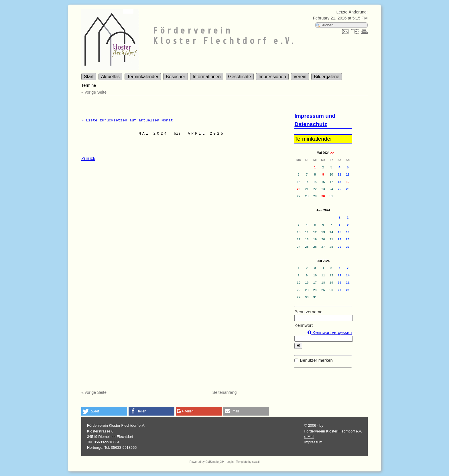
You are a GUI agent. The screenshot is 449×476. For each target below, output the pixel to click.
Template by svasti (248, 462)
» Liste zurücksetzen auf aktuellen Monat (127, 120)
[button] (104, 411)
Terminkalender (143, 77)
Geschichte (240, 77)
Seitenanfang (225, 392)
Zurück (88, 159)
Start (89, 77)
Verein (300, 77)
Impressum (313, 442)
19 (348, 182)
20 (299, 189)
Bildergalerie (327, 77)
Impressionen (272, 77)
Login (230, 462)
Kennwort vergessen (330, 332)
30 (323, 196)
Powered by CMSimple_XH (207, 462)
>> (332, 153)
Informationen (207, 77)
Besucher (176, 77)
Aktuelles (110, 77)
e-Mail (309, 437)
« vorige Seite (94, 92)
